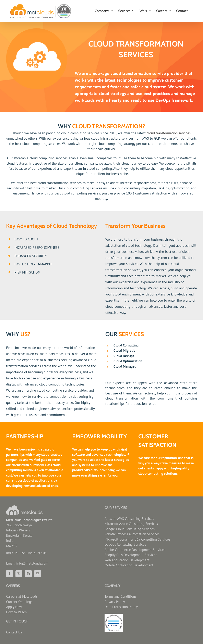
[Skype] (28, 574)
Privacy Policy (115, 602)
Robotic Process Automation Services (132, 534)
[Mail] (38, 574)
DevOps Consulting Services (125, 544)
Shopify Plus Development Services (131, 555)
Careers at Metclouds (22, 596)
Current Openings (19, 602)
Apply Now (14, 607)
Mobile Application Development (129, 565)
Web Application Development (127, 560)
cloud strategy (112, 93)
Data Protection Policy (121, 607)
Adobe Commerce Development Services (135, 550)
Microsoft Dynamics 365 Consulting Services (137, 539)
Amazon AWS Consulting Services (129, 519)
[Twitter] (19, 574)
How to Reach (16, 612)
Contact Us (14, 632)
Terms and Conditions (120, 596)
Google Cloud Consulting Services (130, 529)
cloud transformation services (169, 133)
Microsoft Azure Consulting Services (131, 524)
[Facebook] (10, 574)
